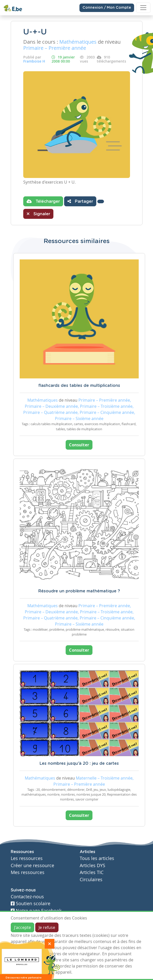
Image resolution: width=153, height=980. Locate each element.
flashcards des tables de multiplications (79, 386)
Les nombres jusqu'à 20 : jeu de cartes (79, 763)
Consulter (79, 445)
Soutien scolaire (31, 904)
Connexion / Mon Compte (107, 8)
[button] (101, 201)
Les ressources (27, 858)
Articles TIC (92, 872)
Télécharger (43, 201)
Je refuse (47, 927)
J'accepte (22, 927)
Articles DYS (92, 865)
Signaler (38, 214)
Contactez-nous (27, 897)
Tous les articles (97, 858)
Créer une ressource (32, 865)
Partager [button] (80, 201)
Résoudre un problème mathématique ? (79, 591)
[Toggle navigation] (143, 8)
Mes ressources (28, 872)
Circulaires (91, 880)
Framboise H (34, 61)
